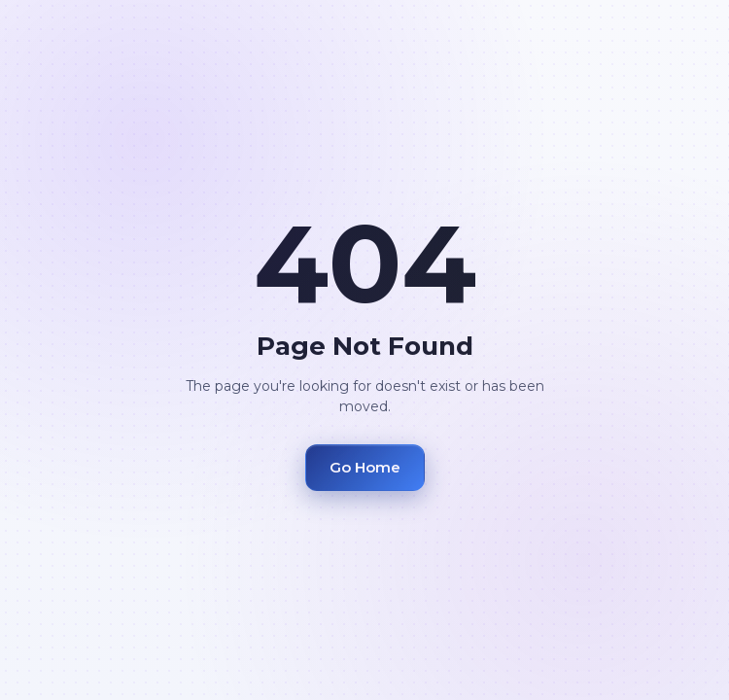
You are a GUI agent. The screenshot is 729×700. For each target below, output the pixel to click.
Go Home (365, 467)
